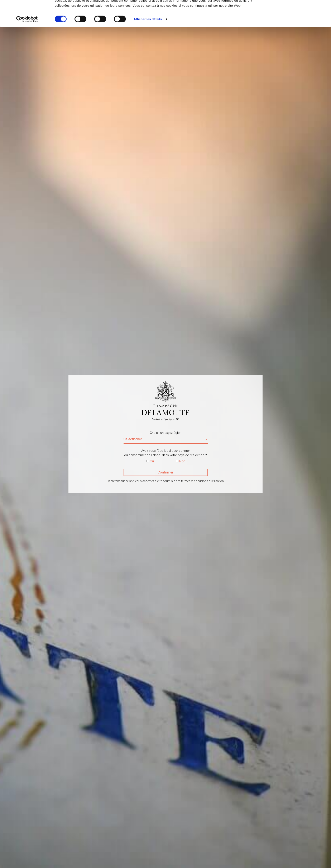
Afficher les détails (148, 44)
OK (296, 11)
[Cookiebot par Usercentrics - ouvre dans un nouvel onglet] (27, 44)
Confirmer (165, 472)
